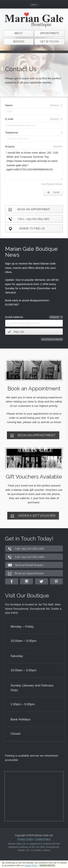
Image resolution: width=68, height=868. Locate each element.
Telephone (12, 133)
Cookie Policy (31, 865)
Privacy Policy (25, 839)
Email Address (14, 317)
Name (9, 105)
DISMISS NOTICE (47, 866)
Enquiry (10, 146)
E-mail (9, 119)
